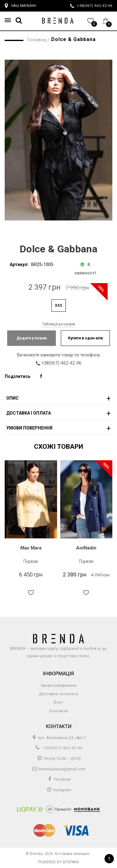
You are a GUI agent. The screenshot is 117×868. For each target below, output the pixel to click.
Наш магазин (20, 6)
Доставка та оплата (58, 694)
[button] (10, 20)
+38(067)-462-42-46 (63, 363)
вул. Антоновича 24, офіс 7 (58, 738)
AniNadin (86, 548)
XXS (59, 305)
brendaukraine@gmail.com (58, 769)
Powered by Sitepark (58, 862)
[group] (58, 140)
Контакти (59, 711)
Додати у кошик (32, 338)
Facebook (59, 779)
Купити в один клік (85, 338)
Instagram (59, 790)
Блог (58, 702)
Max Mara (31, 548)
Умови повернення (58, 685)
